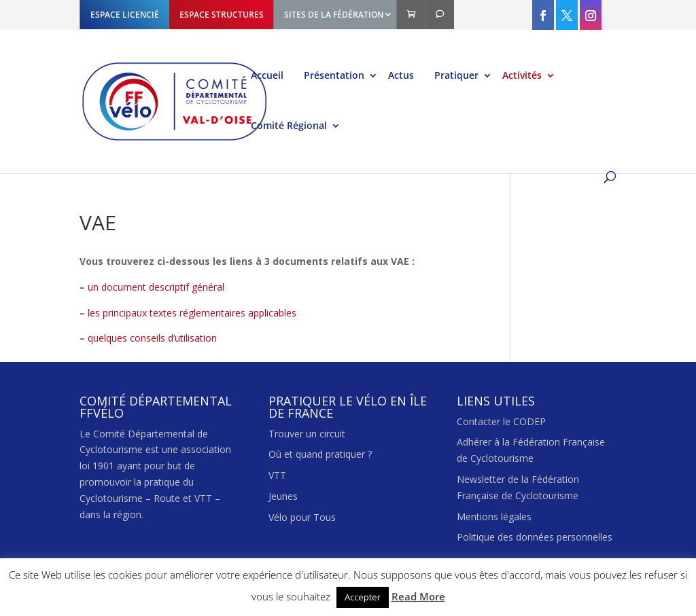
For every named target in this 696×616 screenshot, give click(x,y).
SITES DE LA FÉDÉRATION (334, 15)
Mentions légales (494, 517)
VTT (277, 475)
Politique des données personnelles (535, 537)
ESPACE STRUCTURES (222, 15)
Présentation (334, 76)
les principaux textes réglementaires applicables (192, 313)
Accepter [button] (363, 597)
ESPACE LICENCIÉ (125, 15)
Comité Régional (289, 126)
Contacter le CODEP (501, 421)
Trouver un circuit (307, 434)
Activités (522, 76)
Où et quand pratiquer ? (320, 454)
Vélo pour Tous (302, 517)
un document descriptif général (156, 287)
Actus (401, 76)
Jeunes (283, 496)
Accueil (267, 76)
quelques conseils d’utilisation (152, 338)
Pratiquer (456, 76)
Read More (418, 596)
